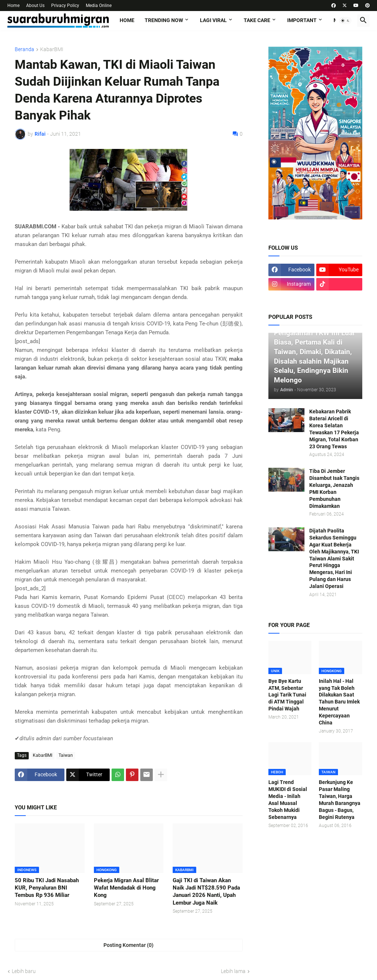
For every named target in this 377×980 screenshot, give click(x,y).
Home (13, 6)
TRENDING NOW (164, 20)
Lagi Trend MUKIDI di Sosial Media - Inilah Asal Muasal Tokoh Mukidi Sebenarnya (288, 799)
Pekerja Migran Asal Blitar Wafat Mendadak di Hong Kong (126, 888)
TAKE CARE (257, 20)
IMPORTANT (302, 20)
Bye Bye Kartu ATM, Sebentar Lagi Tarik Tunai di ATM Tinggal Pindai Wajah (287, 695)
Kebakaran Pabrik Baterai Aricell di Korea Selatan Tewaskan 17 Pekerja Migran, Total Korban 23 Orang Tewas (334, 429)
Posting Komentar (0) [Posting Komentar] (128, 945)
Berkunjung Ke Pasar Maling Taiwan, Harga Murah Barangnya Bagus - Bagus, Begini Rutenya (340, 799)
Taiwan (66, 755)
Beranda (24, 49)
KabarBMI (52, 49)
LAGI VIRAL (213, 20)
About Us (35, 6)
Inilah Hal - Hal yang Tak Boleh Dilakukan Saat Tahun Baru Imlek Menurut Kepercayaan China (339, 702)
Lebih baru (24, 971)
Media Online (99, 6)
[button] (345, 21)
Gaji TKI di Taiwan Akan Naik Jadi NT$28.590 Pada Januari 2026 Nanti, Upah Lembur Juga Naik (206, 892)
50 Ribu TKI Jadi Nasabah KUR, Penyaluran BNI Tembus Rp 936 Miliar (47, 888)
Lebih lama (233, 971)
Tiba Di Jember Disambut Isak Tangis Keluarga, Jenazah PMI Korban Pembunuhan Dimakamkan (334, 488)
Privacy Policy (65, 6)
